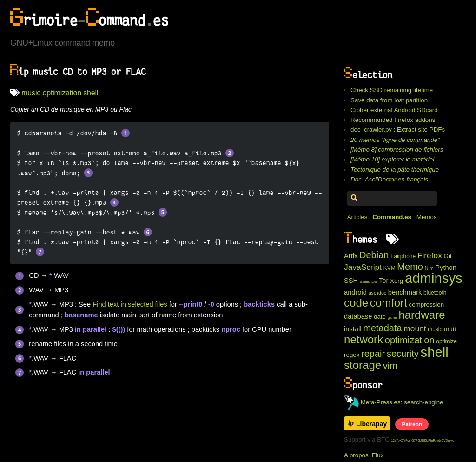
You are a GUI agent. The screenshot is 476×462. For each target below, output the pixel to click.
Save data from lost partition (389, 100)
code (356, 303)
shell (91, 93)
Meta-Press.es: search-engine (394, 402)
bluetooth (435, 293)
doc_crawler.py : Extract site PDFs (398, 130)
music (31, 93)
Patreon (412, 424)
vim (390, 366)
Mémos (427, 217)
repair (373, 354)
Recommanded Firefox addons (393, 120)
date (380, 317)
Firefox (430, 255)
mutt (450, 329)
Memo (410, 267)
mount (415, 328)
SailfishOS (368, 282)
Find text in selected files (130, 304)
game (392, 318)
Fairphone (403, 256)
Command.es (392, 217)
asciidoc (378, 293)
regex (352, 355)
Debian (374, 255)
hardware (422, 315)
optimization (62, 93)
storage (363, 365)
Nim (429, 268)
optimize (446, 341)
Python (446, 268)
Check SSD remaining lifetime (392, 90)
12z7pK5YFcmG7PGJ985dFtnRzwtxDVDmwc (423, 440)
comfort (389, 303)
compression (427, 305)
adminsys (434, 278)
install (353, 329)
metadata (382, 328)
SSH (351, 281)
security (403, 354)
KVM (390, 268)
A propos (356, 455)
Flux (378, 455)
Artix (351, 256)
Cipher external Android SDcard (394, 110)
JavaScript (363, 267)
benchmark (405, 292)
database (358, 316)
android (355, 292)
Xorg (397, 281)
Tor (383, 281)
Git (448, 256)
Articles (357, 217)
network (364, 339)
